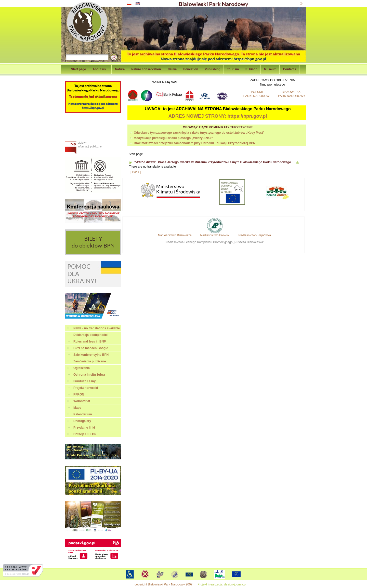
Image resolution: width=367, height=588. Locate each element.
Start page (79, 69)
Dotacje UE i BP (85, 434)
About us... (100, 69)
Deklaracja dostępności (90, 335)
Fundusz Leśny (84, 381)
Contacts (289, 69)
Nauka (172, 69)
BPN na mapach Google (91, 348)
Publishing (212, 69)
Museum (270, 69)
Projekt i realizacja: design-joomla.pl (222, 584)
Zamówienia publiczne (90, 361)
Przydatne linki (84, 428)
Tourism (233, 69)
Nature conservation (146, 69)
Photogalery (82, 421)
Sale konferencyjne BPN (91, 355)
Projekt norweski (86, 388)
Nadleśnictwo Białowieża (175, 235)
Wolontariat (82, 401)
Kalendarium (83, 414)
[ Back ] (136, 172)
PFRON (79, 394)
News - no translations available (97, 328)
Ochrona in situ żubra (89, 375)
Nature (120, 69)
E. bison (251, 69)
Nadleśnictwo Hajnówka (254, 235)
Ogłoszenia (82, 368)
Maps (77, 408)
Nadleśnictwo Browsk (215, 235)
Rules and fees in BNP (90, 341)
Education (191, 69)
